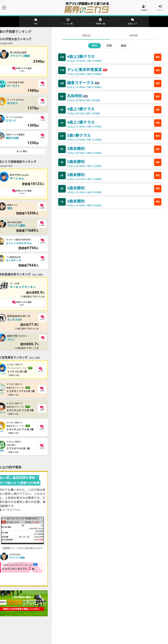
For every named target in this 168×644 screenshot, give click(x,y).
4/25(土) (86, 36)
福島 (124, 46)
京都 (109, 46)
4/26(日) (134, 36)
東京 (94, 46)
